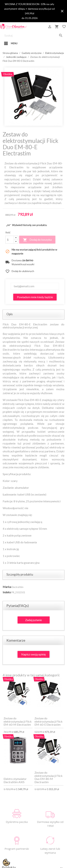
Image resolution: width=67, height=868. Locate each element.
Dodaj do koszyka (37, 240)
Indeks (7, 592)
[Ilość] (10, 240)
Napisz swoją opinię (33, 654)
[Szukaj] (33, 35)
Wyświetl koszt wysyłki (23, 264)
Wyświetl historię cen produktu (27, 225)
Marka (7, 587)
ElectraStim (18, 587)
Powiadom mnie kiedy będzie (35, 297)
